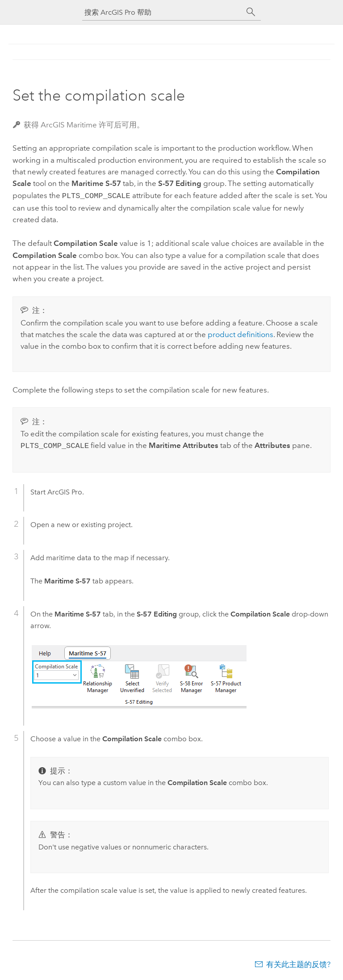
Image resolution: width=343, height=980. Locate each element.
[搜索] (251, 12)
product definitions (241, 334)
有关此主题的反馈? (298, 963)
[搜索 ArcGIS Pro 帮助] (163, 12)
